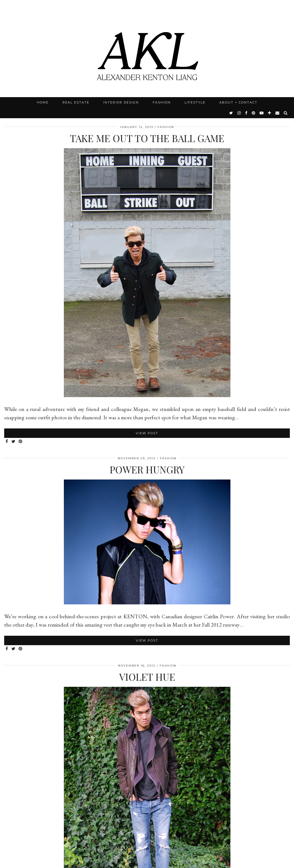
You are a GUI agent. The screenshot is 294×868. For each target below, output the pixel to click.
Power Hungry (147, 469)
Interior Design (121, 102)
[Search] (286, 113)
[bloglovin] (270, 113)
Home (43, 102)
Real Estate (76, 102)
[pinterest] (254, 113)
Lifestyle (195, 102)
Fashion (162, 102)
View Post (147, 433)
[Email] (278, 113)
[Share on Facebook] (7, 442)
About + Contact (238, 102)
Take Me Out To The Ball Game (147, 138)
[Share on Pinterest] (21, 442)
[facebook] (247, 113)
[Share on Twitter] (14, 442)
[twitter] (231, 113)
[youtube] (262, 113)
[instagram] (239, 113)
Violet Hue (147, 677)
